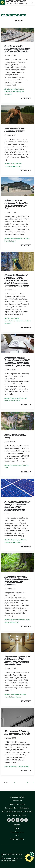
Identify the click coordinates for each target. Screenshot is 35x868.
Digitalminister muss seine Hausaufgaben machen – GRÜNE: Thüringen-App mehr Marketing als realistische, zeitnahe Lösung (17, 362)
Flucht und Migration (11, 767)
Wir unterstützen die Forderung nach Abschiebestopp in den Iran (17, 733)
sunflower (16, 859)
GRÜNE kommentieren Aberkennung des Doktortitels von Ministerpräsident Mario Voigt (16, 204)
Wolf (7, 468)
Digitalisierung (15, 398)
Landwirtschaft (15, 318)
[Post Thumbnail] (17, 35)
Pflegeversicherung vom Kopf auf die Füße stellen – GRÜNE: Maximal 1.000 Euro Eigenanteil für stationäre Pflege (17, 660)
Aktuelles (19, 21)
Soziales (19, 166)
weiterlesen (26, 98)
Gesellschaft (14, 238)
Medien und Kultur (24, 238)
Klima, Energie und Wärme (18, 540)
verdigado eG (13, 861)
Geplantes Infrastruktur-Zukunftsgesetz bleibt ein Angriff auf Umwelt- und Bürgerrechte (17, 49)
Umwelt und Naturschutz (12, 622)
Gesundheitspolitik (20, 694)
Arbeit (12, 164)
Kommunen (18, 164)
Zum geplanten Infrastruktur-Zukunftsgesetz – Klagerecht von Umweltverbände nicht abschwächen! (17, 581)
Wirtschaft (19, 542)
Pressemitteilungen (10, 92)
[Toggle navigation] (32, 2)
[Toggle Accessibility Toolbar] (32, 854)
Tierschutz (20, 321)
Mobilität (21, 89)
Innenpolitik (14, 89)
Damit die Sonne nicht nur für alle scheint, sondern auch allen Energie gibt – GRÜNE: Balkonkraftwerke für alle (17, 506)
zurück (6, 783)
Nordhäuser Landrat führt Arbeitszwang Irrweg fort (15, 130)
